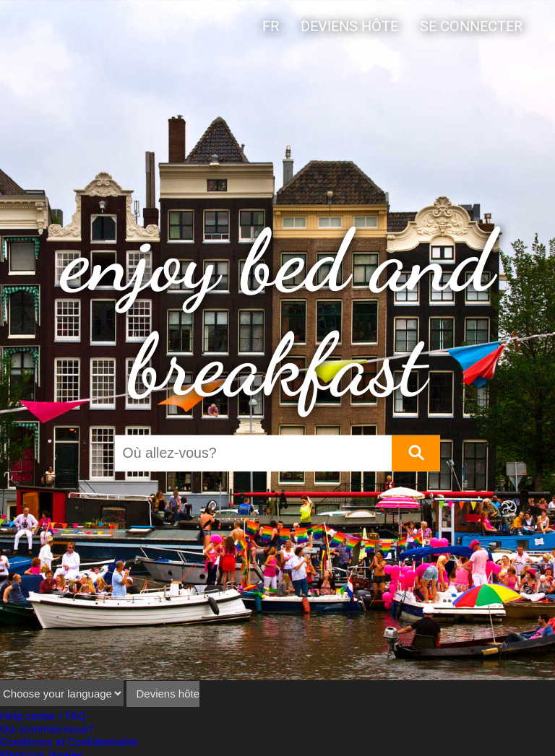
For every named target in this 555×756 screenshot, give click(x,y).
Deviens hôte (349, 26)
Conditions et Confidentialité (69, 742)
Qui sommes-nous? (47, 729)
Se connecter (471, 26)
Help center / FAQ (43, 716)
